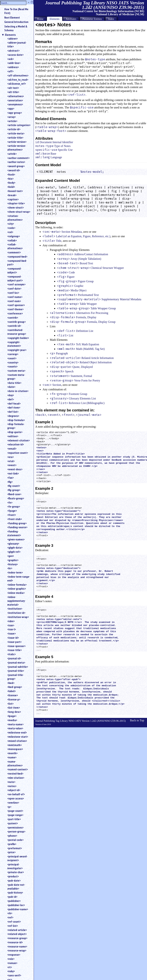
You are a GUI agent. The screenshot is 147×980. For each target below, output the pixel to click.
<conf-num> (14, 301)
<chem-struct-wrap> (19, 212)
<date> (11, 387)
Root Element (12, 17)
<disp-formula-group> (16, 426)
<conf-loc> (13, 293)
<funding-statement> (14, 533)
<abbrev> (12, 39)
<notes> (12, 786)
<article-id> (14, 129)
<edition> (13, 436)
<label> (11, 691)
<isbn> (11, 621)
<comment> (14, 252)
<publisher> (14, 901)
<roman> (12, 963)
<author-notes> (16, 162)
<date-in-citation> (18, 391)
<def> (11, 399)
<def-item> (14, 407)
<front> (12, 515)
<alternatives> (16, 96)
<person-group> (16, 831)
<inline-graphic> (17, 589)
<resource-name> (17, 946)
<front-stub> (15, 519)
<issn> (11, 625)
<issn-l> (12, 629)
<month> (12, 753)
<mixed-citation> (17, 741)
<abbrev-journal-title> (17, 44)
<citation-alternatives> (15, 218)
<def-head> (14, 403)
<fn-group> (14, 506)
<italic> (11, 654)
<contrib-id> (14, 326)
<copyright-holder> (18, 338)
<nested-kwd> (15, 773)
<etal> (11, 461)
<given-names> (16, 539)
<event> (12, 465)
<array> (11, 117)
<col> (10, 232)
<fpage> (12, 511)
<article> (12, 121)
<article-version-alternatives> (17, 148)
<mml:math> (14, 745)
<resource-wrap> (17, 950)
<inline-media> (16, 593)
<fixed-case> (14, 494)
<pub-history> (15, 892)
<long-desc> (14, 712)
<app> (11, 108)
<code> (11, 228)
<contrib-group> (16, 322)
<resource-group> (17, 938)
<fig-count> (14, 486)
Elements (10, 35)
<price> (11, 852)
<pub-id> (12, 897)
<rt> (10, 967)
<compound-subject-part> (15, 278)
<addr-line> (14, 63)
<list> (10, 704)
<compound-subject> (14, 270)
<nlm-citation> (16, 778)
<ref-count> (14, 922)
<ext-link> (13, 473)
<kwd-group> (15, 687)
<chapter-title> (16, 203)
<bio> (10, 179)
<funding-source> (17, 527)
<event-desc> (15, 469)
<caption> (13, 199)
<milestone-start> (18, 737)
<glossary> (13, 543)
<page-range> (15, 815)
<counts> (12, 366)
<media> (12, 720)
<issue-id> (13, 638)
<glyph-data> (15, 547)
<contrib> (13, 318)
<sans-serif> (14, 975)
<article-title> (15, 138)
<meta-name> (15, 724)
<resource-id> (15, 942)
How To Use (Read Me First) (16, 11)
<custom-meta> (16, 371)
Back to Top (137, 720)
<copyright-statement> (14, 344)
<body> (11, 183)
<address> (13, 67)
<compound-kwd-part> (17, 263)
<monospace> (15, 749)
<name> (12, 757)
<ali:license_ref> (17, 84)
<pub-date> (14, 880)
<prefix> (12, 844)
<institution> (15, 609)
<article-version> (17, 142)
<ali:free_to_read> (18, 80)
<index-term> (15, 572)
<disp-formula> (16, 420)
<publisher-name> (18, 909)
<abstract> (13, 50)
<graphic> (13, 560)
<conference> (15, 313)
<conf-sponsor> (16, 305)
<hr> (10, 568)
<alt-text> (13, 88)
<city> (11, 224)
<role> (11, 959)
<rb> (10, 913)
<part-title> (14, 819)
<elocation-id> (16, 444)
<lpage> (12, 716)
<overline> (13, 803)
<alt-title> (13, 92)
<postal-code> (15, 840)
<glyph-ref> (14, 552)
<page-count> (15, 811)
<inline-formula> (17, 585)
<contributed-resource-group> (17, 332)
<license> (13, 695)
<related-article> (17, 930)
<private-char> (16, 872)
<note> (11, 782)
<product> (13, 876)
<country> (13, 362)
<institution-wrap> (18, 617)
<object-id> (14, 790)
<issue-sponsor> (16, 646)
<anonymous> (15, 104)
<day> (11, 395)
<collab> (12, 240)
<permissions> (15, 827)
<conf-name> (15, 297)
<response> (14, 955)
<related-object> (17, 934)
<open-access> (16, 798)
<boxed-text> (15, 191)
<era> (10, 457)
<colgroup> (14, 236)
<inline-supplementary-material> (16, 601)
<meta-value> (15, 728)
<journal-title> (16, 671)
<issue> (11, 633)
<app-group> (15, 113)
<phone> (12, 836)
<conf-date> (14, 288)
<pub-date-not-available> (16, 887)
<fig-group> (14, 490)
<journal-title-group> (15, 677)
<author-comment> (18, 158)
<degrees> (13, 416)
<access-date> (15, 55)
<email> (12, 448)
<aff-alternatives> (18, 75)
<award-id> (14, 170)
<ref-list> (13, 926)
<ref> (10, 917)
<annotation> (15, 100)
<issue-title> (14, 650)
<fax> (10, 478)
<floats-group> (16, 498)
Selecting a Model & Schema (16, 28)
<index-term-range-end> (19, 578)
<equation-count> (18, 453)
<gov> (11, 556)
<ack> (10, 59)
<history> (12, 564)
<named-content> (18, 769)
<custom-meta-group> (16, 377)
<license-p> (14, 699)
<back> (11, 174)
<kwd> (11, 683)
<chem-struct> (15, 207)
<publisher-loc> (16, 905)
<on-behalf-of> (16, 794)
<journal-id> (14, 658)
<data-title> (14, 383)
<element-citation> (18, 440)
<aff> (10, 71)
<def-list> (13, 412)
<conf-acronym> (16, 284)
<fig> (10, 482)
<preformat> (15, 848)
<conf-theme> (15, 309)
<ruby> (11, 971)
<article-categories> (19, 125)
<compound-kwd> (17, 256)
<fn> (10, 502)
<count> (12, 358)
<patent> (13, 823)
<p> (9, 807)
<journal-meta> (16, 662)
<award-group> (16, 166)
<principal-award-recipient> (17, 858)
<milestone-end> (17, 732)
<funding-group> (17, 523)
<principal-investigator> (15, 866)
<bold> (11, 187)
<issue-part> (14, 642)
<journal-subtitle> (18, 667)
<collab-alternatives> (15, 246)
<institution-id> (16, 613)
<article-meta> (16, 133)
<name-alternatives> (15, 763)
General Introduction (16, 22)
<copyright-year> (17, 350)
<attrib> (12, 154)
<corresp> (13, 354)
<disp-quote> (15, 432)
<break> (12, 195)
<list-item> (14, 708)
